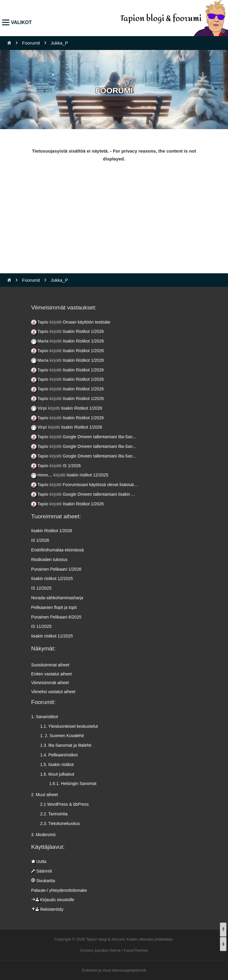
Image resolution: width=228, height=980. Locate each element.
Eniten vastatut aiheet (51, 674)
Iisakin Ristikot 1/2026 (83, 331)
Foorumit (31, 43)
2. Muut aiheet (44, 795)
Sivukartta (46, 881)
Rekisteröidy (52, 909)
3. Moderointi (43, 835)
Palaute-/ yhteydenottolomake (59, 890)
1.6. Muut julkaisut (57, 774)
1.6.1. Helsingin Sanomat (73, 783)
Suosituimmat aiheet (50, 665)
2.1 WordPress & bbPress (64, 804)
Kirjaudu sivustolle (57, 900)
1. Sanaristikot (44, 717)
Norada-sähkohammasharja (57, 598)
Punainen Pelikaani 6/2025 (56, 617)
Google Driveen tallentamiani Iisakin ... (99, 494)
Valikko (7, 23)
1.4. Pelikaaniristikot (59, 755)
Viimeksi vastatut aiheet (53, 692)
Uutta (41, 861)
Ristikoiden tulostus (49, 560)
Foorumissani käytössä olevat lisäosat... (100, 485)
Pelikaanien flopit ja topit (54, 607)
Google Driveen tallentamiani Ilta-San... (100, 437)
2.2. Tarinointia (54, 814)
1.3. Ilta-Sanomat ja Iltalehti (66, 745)
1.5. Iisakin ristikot (57, 764)
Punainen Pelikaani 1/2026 (56, 569)
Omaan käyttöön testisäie (87, 322)
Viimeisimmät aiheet (50, 683)
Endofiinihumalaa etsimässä (57, 550)
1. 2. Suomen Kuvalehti (62, 736)
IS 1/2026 (72, 466)
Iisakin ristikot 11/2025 (52, 636)
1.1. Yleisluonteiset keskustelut (69, 726)
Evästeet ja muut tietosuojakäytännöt (114, 970)
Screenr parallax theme (100, 950)
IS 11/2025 (41, 626)
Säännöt (44, 871)
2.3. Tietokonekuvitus (60, 823)
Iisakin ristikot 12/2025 (88, 475)
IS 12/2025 (41, 588)
